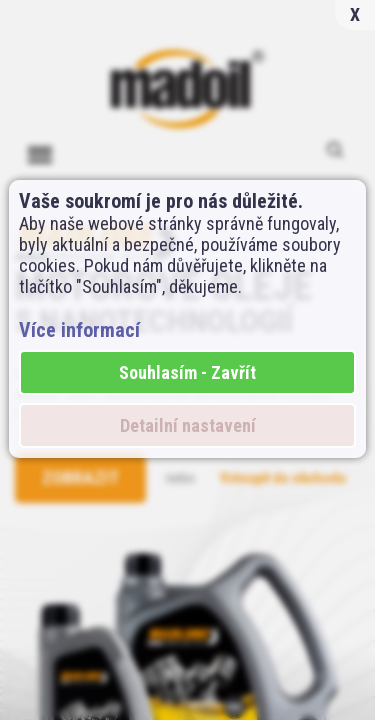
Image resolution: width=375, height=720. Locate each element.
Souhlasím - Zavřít (187, 372)
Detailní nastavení (188, 425)
